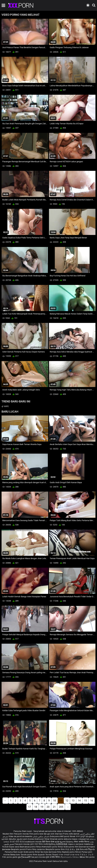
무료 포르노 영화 (73, 849)
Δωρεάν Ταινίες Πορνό (48, 855)
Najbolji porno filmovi (72, 852)
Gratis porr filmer (42, 839)
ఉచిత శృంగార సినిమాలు (64, 842)
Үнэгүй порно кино (11, 847)
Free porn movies (22, 834)
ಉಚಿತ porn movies (34, 842)
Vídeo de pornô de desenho (20, 836)
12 (67, 801)
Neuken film (8, 834)
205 (61, 807)
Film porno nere (36, 834)
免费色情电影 (62, 844)
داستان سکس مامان (41, 836)
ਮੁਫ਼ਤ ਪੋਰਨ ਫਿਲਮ (37, 844)
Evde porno (55, 836)
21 (54, 807)
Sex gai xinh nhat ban (53, 834)
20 (48, 807)
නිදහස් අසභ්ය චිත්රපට (70, 857)
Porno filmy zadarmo (36, 849)
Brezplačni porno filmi (55, 849)
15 (85, 801)
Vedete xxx (89, 844)
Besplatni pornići (19, 849)
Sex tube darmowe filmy (51, 852)
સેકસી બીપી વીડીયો (17, 842)
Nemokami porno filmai (53, 847)
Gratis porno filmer (32, 852)
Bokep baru (15, 855)
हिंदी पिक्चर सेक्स (48, 842)
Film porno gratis (10, 857)
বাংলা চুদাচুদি (80, 836)
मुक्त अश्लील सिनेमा (53, 857)
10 (55, 801)
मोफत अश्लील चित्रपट (82, 842)
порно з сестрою (76, 844)
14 (79, 801)
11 (61, 801)
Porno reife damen (71, 834)
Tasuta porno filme (29, 855)
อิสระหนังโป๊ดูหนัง (87, 849)
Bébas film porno (87, 857)
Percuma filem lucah (14, 852)
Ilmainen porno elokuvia (61, 839)
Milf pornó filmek (68, 836)
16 (92, 801)
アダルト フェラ (87, 855)
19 (42, 807)
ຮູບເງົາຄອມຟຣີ (24, 857)
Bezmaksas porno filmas (31, 847)
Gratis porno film (71, 847)
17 (30, 807)
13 (73, 801)
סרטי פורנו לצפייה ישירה (69, 855)
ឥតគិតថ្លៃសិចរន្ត (50, 844)
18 (36, 807)
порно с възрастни (80, 839)
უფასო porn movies (26, 839)
